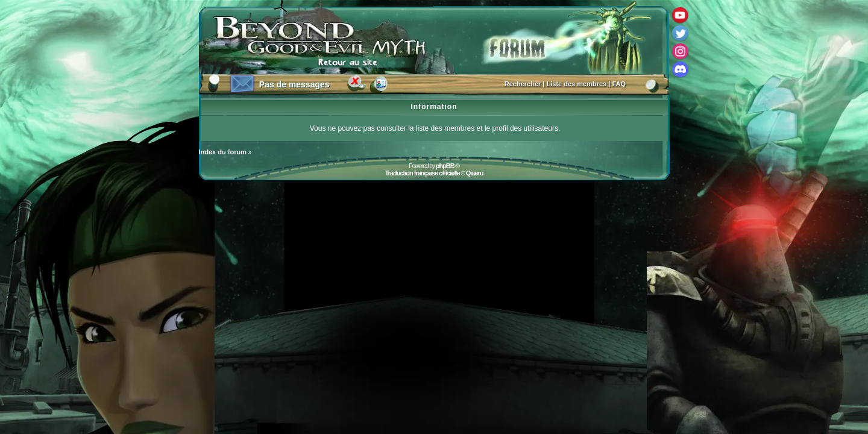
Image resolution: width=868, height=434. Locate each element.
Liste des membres (577, 84)
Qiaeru (475, 173)
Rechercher (523, 84)
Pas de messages (294, 84)
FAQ (619, 84)
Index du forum (223, 152)
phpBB (445, 166)
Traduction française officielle (422, 173)
